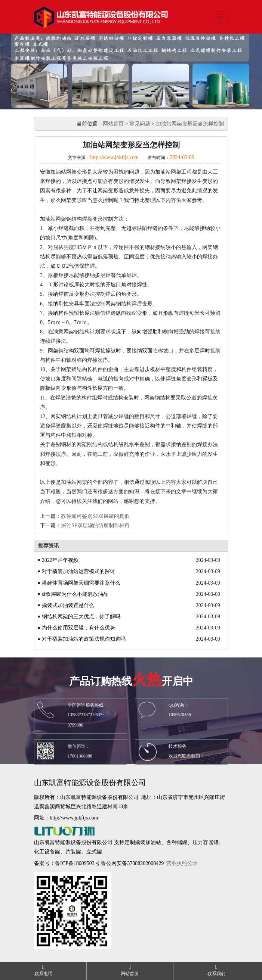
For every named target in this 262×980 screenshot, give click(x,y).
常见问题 (140, 124)
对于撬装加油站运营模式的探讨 (78, 571)
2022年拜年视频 (60, 560)
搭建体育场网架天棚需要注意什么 (81, 583)
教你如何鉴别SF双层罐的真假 (95, 516)
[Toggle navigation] (220, 17)
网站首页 (113, 124)
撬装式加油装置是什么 (68, 605)
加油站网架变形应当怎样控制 (190, 124)
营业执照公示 (182, 863)
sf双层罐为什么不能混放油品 (75, 594)
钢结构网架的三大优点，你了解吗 (81, 617)
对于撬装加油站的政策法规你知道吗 (84, 639)
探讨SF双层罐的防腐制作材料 (95, 525)
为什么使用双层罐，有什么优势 (78, 628)
